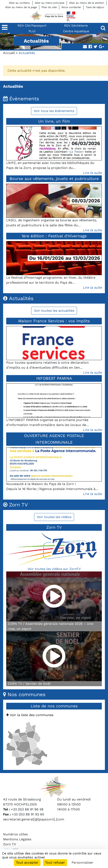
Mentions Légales (17, 839)
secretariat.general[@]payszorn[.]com (34, 819)
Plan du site (49, 7)
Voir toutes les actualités (54, 311)
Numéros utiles (15, 834)
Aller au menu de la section (87, 3)
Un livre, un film (54, 121)
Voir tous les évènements (54, 111)
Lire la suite (92, 173)
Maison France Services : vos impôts (54, 321)
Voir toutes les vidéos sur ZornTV (54, 569)
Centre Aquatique (76, 31)
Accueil (9, 53)
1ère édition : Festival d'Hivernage (54, 236)
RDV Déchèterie (76, 26)
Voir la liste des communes (30, 715)
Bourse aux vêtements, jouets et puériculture (54, 179)
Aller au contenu (19, 3)
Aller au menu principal (50, 3)
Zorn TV (10, 844)
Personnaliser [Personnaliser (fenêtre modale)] (83, 862)
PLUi (32, 31)
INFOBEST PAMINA (54, 378)
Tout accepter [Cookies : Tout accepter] (27, 862)
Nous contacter (71, 7)
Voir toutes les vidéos (54, 517)
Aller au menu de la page (21, 7)
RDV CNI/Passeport (32, 26)
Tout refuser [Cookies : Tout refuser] (55, 862)
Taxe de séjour (95, 7)
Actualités (13, 86)
